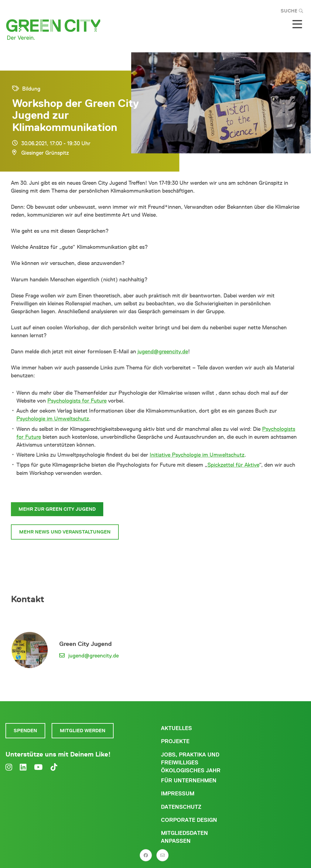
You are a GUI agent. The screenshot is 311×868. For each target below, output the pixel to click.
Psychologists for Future (77, 401)
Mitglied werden (83, 731)
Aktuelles (176, 728)
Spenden (25, 731)
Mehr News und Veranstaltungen (65, 532)
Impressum (178, 794)
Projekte (175, 741)
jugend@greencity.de (163, 352)
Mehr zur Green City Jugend (57, 509)
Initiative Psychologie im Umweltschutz (197, 455)
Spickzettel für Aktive (233, 465)
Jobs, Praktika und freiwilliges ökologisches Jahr (191, 763)
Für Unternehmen (189, 781)
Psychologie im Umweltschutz (53, 419)
